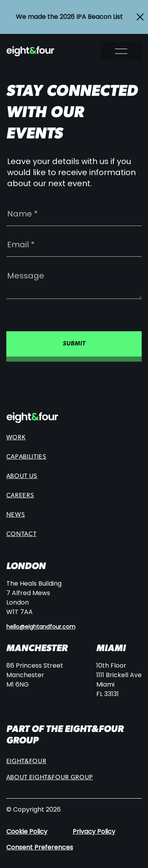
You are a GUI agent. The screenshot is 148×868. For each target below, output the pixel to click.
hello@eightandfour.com (41, 627)
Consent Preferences (40, 847)
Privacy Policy (94, 832)
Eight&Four (26, 762)
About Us (22, 476)
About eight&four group (50, 778)
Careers (20, 496)
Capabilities (26, 457)
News (16, 515)
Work (16, 438)
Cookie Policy (27, 832)
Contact (21, 534)
